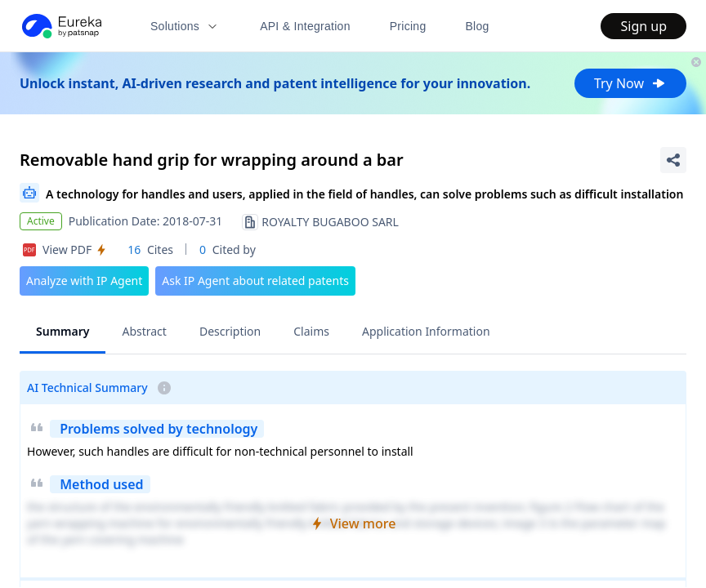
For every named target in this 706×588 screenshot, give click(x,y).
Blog (478, 26)
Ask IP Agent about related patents (255, 281)
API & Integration (305, 26)
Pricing (408, 26)
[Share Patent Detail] (673, 160)
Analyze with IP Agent (84, 281)
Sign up (643, 26)
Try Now (630, 83)
